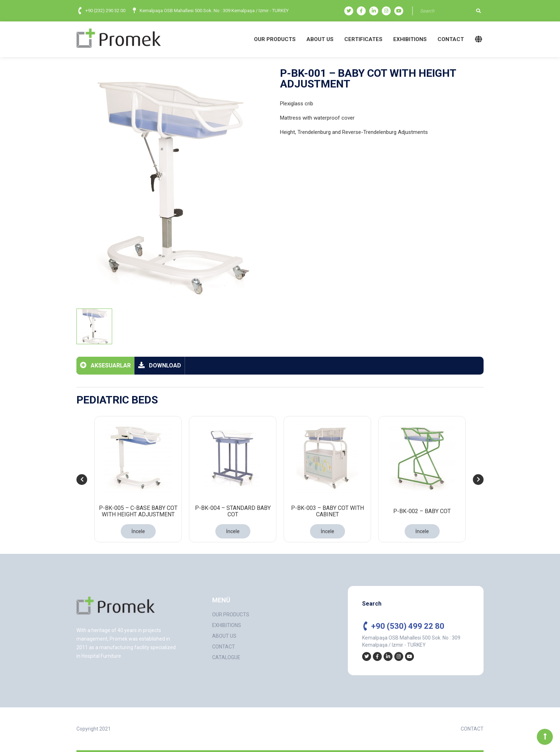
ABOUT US (320, 39)
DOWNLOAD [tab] (160, 365)
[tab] (94, 326)
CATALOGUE (226, 657)
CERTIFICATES (363, 39)
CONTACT (451, 39)
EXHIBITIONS (410, 39)
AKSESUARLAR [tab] (105, 365)
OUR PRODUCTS (275, 39)
